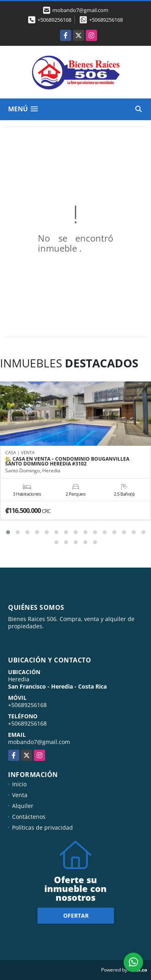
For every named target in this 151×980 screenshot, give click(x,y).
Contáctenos (29, 817)
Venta (20, 795)
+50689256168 (54, 20)
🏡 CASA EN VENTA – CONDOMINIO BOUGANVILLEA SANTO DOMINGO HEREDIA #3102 (67, 461)
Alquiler (23, 806)
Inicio (19, 784)
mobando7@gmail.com (39, 742)
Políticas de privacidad (42, 827)
